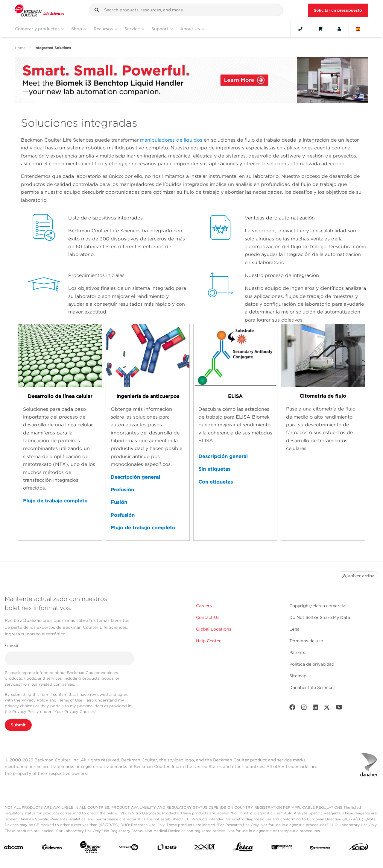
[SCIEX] (358, 848)
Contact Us (208, 617)
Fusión (119, 502)
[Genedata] (129, 848)
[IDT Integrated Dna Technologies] (205, 849)
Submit (18, 725)
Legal (295, 629)
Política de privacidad (312, 664)
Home (20, 48)
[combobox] (186, 10)
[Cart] (320, 29)
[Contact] (300, 29)
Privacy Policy (35, 700)
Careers (204, 606)
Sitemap (298, 676)
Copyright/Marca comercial (318, 606)
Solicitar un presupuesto (338, 10)
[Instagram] (304, 709)
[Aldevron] (52, 848)
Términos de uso (306, 641)
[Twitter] (327, 709)
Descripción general (135, 477)
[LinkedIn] (315, 709)
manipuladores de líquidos (171, 140)
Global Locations (214, 629)
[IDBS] (167, 849)
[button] (97, 10)
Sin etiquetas (214, 469)
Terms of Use (70, 700)
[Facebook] (292, 709)
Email (12, 646)
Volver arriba (358, 576)
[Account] (339, 29)
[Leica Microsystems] (243, 849)
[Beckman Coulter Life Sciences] (90, 848)
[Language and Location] (358, 29)
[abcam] (14, 849)
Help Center (208, 641)
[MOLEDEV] (282, 848)
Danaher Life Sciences (312, 687)
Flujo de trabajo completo (55, 501)
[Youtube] (339, 709)
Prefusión (122, 490)
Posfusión (123, 515)
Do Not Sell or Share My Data (320, 617)
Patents (297, 652)
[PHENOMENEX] (320, 849)
